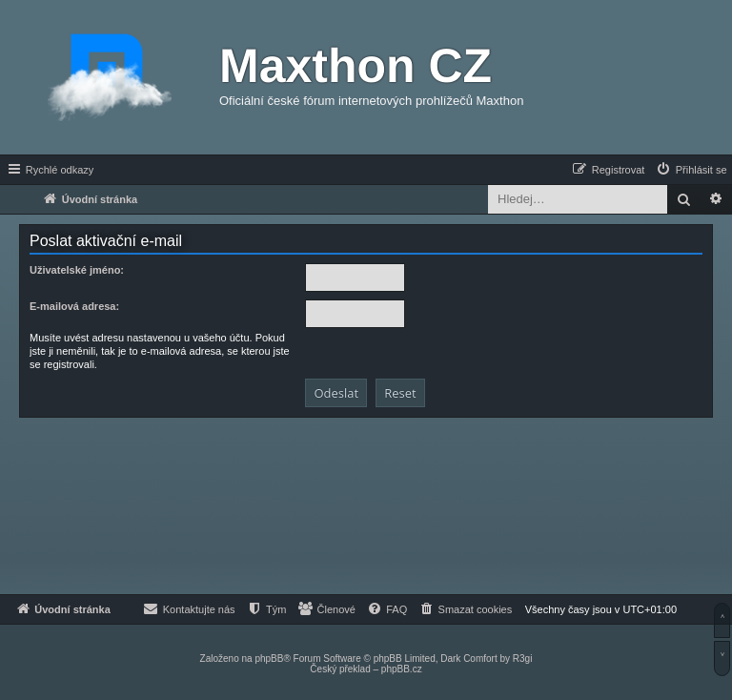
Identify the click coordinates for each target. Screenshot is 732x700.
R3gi (523, 659)
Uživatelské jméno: (77, 270)
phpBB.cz (402, 669)
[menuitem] (691, 170)
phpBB (269, 659)
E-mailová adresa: (74, 306)
